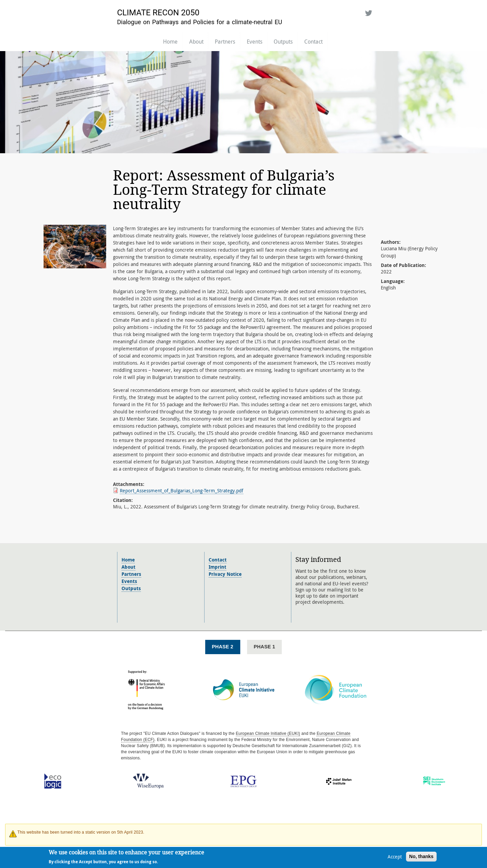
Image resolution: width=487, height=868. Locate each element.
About (196, 42)
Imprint (217, 567)
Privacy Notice (225, 574)
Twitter (367, 12)
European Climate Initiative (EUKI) (268, 733)
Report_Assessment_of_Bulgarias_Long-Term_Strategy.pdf (182, 491)
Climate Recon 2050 (158, 13)
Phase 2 (223, 647)
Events (255, 42)
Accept (395, 857)
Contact (313, 42)
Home (170, 42)
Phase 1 (265, 647)
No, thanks (421, 857)
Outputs (283, 42)
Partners (225, 42)
